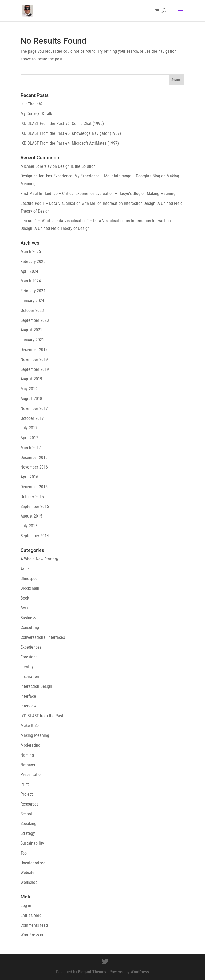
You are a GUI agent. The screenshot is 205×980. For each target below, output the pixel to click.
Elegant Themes (92, 972)
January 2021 (32, 340)
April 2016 (29, 477)
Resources (29, 804)
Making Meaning (161, 194)
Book (25, 598)
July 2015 (29, 526)
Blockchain (30, 588)
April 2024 (29, 271)
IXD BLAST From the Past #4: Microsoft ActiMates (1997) (70, 143)
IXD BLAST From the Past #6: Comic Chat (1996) (62, 123)
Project (27, 794)
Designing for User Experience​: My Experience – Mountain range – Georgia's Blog (90, 176)
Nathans (28, 765)
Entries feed (31, 915)
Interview (28, 706)
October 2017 (32, 418)
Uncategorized (33, 863)
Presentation (32, 774)
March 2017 (31, 448)
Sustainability (32, 843)
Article (26, 569)
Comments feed (34, 925)
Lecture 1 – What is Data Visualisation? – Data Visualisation (73, 221)
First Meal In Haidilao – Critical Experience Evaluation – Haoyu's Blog (80, 194)
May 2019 (29, 389)
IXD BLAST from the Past (42, 716)
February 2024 (33, 291)
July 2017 (29, 428)
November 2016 (34, 467)
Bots (24, 608)
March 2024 (31, 281)
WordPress (140, 972)
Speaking (28, 824)
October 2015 (32, 497)
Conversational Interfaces (43, 637)
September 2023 (35, 320)
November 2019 (34, 359)
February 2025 (33, 261)
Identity (27, 667)
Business (28, 618)
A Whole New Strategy (40, 559)
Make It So (30, 725)
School (26, 814)
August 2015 (31, 516)
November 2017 (34, 408)
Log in (26, 906)
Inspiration (30, 676)
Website (27, 873)
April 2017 (29, 438)
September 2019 (35, 369)
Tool (24, 853)
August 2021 (31, 330)
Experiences (31, 647)
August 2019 (31, 379)
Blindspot (29, 578)
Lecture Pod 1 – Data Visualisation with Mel (58, 203)
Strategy (28, 833)
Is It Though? (32, 104)
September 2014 (35, 536)
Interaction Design (36, 686)
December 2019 (34, 350)
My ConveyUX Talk (36, 114)
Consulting (30, 627)
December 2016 (34, 458)
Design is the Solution (77, 166)
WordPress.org (33, 935)
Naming (27, 755)
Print (25, 784)
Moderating (30, 745)
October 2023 (32, 310)
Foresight (29, 657)
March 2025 (31, 252)
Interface (28, 696)
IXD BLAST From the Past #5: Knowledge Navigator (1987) (71, 133)
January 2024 (32, 301)
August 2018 (31, 399)
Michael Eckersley (36, 166)
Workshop (29, 882)
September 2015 (35, 507)
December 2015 (34, 487)
